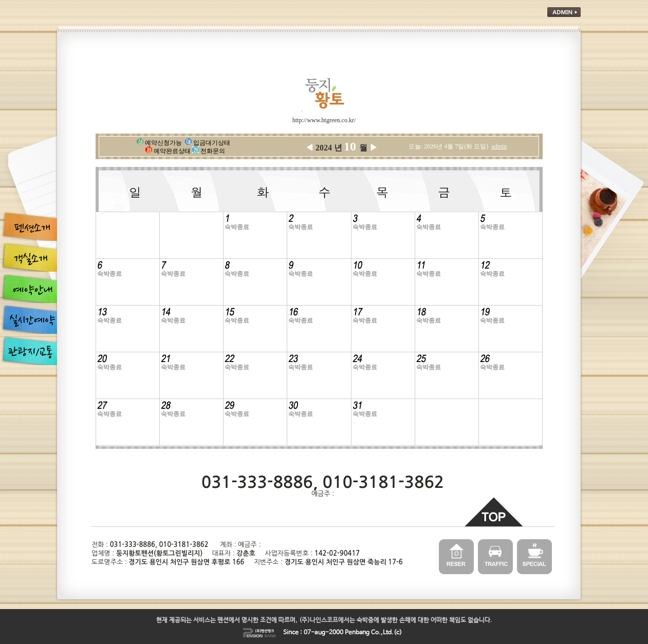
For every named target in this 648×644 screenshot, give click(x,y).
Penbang (357, 633)
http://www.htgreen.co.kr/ (324, 120)
